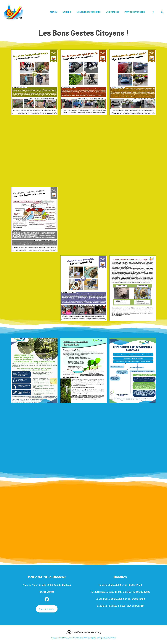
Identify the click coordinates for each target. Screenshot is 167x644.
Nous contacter (47, 609)
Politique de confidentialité (107, 638)
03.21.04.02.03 (47, 592)
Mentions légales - (91, 638)
